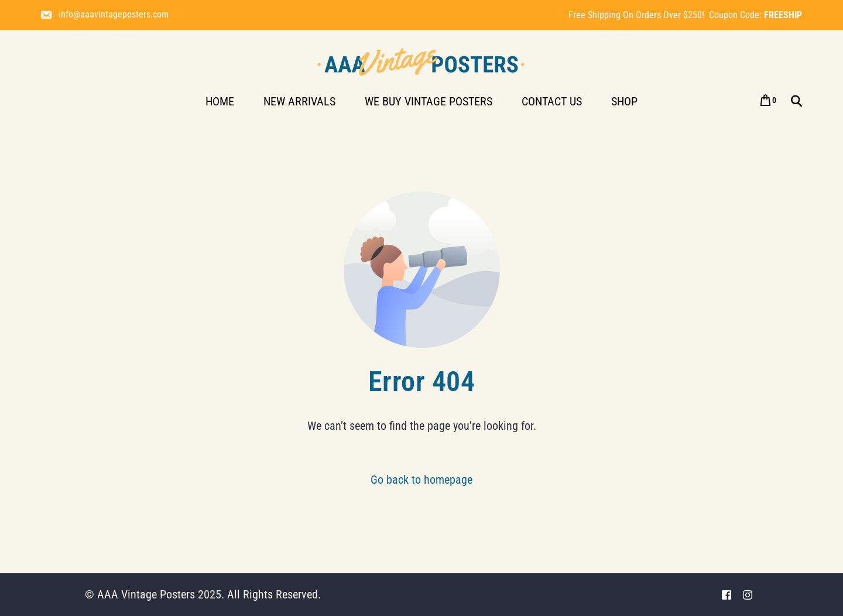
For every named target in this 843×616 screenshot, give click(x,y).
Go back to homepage (421, 480)
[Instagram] (748, 595)
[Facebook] (727, 595)
